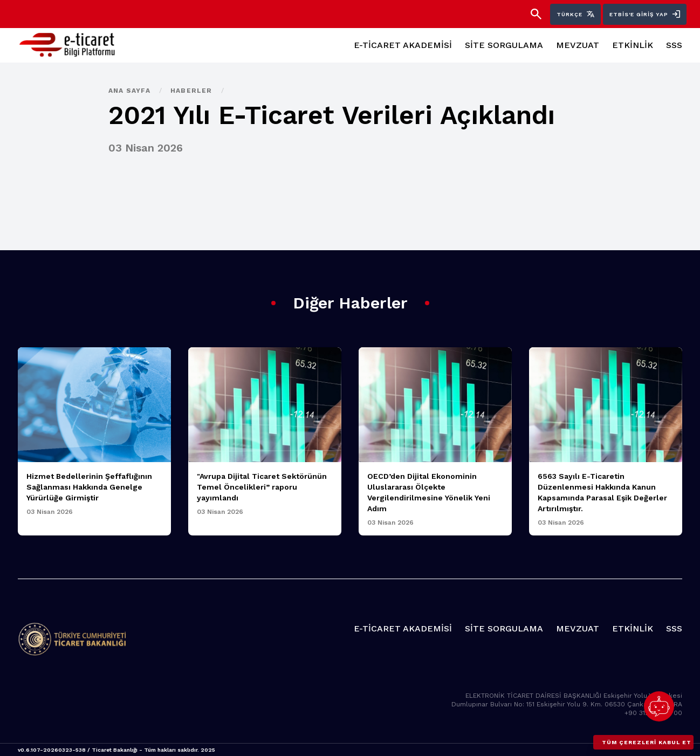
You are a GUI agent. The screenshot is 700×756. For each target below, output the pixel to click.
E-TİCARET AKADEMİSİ (403, 45)
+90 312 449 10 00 (653, 713)
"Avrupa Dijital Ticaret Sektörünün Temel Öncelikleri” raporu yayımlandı (262, 487)
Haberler (193, 91)
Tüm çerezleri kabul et (647, 742)
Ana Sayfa (131, 91)
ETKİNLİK (633, 45)
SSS (674, 45)
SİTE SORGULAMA (504, 45)
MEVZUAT (578, 45)
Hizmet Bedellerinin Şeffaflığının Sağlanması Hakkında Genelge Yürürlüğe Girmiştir (89, 487)
